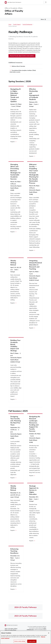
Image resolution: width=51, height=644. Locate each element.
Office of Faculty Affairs (14, 12)
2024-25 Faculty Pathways (25, 607)
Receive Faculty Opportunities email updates (22, 56)
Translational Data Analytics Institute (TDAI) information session (23, 71)
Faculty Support (17, 24)
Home (10, 24)
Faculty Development (27, 24)
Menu (42, 19)
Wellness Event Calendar (18, 66)
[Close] (49, 634)
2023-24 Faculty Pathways (25, 616)
